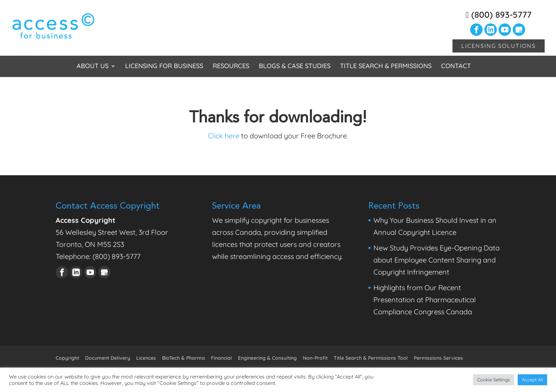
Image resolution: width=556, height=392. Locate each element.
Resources (231, 67)
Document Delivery (108, 358)
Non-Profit (315, 358)
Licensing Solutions (499, 46)
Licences (146, 358)
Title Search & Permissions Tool (371, 358)
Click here (224, 136)
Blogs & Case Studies (295, 67)
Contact (456, 67)
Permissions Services (438, 358)
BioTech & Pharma (184, 358)
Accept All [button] (532, 380)
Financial (221, 358)
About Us (93, 67)
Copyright (67, 358)
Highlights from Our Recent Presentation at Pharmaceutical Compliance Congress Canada (425, 300)
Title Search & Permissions (386, 67)
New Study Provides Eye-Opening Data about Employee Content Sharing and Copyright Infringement (437, 260)
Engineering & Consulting (267, 358)
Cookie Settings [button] (494, 380)
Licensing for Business (164, 67)
